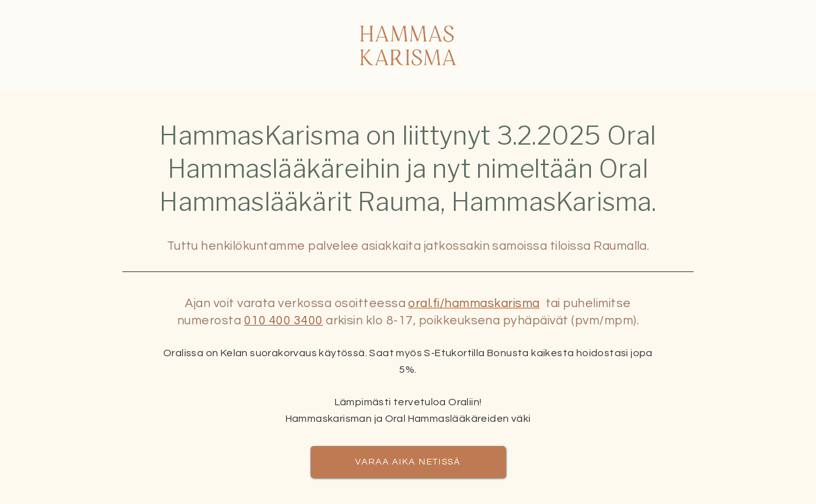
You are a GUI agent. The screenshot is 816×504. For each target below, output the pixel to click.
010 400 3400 (284, 320)
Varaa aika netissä (408, 462)
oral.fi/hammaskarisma (474, 303)
